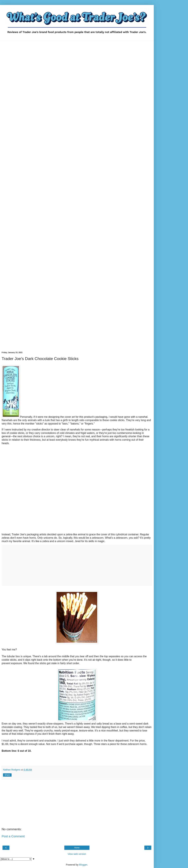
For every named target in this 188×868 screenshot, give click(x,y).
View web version (77, 854)
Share (7, 775)
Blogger (83, 865)
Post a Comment (13, 836)
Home (77, 848)
